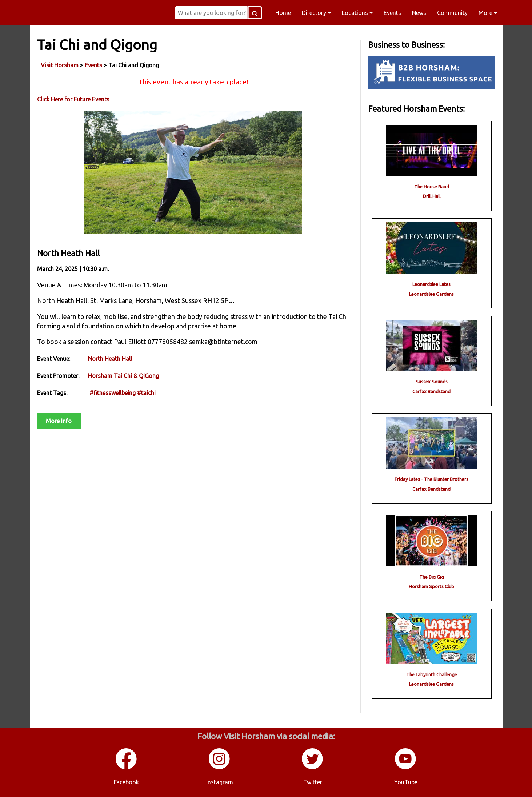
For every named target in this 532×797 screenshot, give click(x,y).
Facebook (126, 782)
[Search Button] (255, 13)
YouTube (406, 782)
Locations (357, 13)
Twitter (313, 782)
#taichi (146, 393)
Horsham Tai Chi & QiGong (123, 376)
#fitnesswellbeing (113, 393)
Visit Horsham (60, 65)
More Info (59, 421)
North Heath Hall (110, 359)
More (488, 13)
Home (283, 13)
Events (392, 13)
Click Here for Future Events (73, 99)
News (419, 13)
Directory (316, 13)
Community (452, 13)
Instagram (220, 782)
